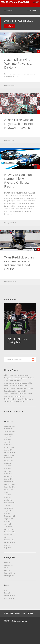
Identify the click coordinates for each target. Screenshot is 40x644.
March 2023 (8, 474)
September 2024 (10, 431)
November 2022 (10, 484)
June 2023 (8, 466)
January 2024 (9, 450)
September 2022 (10, 487)
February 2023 (9, 476)
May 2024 (8, 439)
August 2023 (8, 461)
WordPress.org (9, 598)
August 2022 (8, 490)
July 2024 (7, 437)
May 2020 (8, 513)
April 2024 (8, 442)
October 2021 (9, 500)
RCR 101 (7, 570)
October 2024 (9, 429)
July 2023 (7, 463)
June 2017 (8, 545)
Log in (6, 590)
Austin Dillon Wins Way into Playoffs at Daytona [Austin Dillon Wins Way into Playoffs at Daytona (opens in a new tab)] (18, 64)
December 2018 (10, 529)
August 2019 (8, 519)
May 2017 (8, 548)
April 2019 (8, 524)
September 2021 (10, 503)
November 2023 (10, 455)
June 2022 (8, 495)
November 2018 (10, 532)
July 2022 (7, 492)
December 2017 (10, 542)
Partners (7, 620)
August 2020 (8, 508)
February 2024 (9, 447)
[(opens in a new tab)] (20, 43)
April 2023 (8, 471)
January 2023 (9, 479)
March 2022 (8, 498)
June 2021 (8, 505)
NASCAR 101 (9, 565)
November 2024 (10, 426)
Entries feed (8, 593)
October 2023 (9, 458)
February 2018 (9, 540)
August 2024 (8, 434)
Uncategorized (9, 576)
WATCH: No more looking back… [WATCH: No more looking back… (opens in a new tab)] (18, 341)
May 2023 (8, 468)
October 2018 (9, 535)
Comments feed (10, 596)
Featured (7, 562)
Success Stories (10, 573)
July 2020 (7, 511)
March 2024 (8, 445)
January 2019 (9, 527)
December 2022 (10, 482)
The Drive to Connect (21, 621)
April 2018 (8, 537)
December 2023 (10, 453)
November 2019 (10, 516)
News (6, 568)
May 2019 (8, 521)
